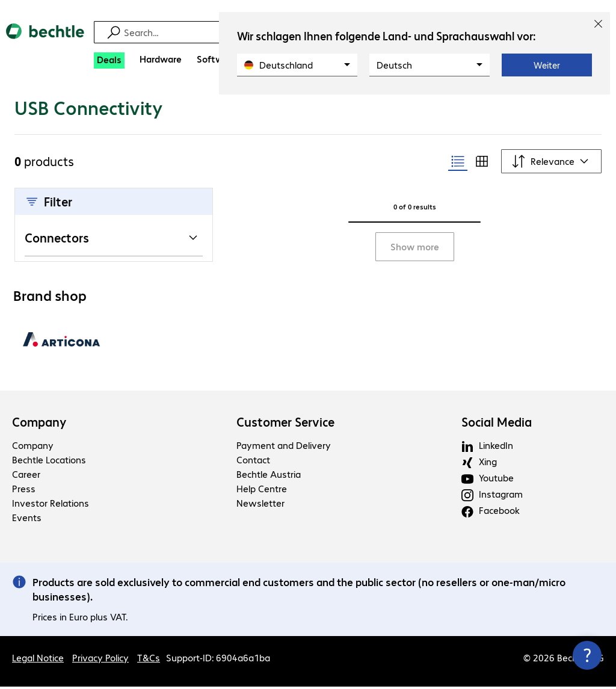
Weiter (547, 65)
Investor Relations (51, 505)
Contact (253, 462)
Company (39, 424)
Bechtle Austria (269, 476)
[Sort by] (551, 164)
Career (26, 476)
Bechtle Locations (49, 462)
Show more (415, 249)
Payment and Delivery (284, 447)
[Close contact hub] (587, 655)
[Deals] (109, 60)
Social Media (497, 424)
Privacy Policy (100, 660)
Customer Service (285, 424)
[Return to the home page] (45, 42)
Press (24, 491)
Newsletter (260, 505)
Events (27, 520)
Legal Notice (38, 660)
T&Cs (149, 660)
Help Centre (262, 491)
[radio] (458, 164)
